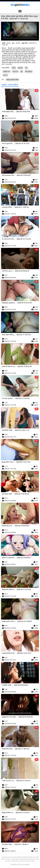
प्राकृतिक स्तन (7, 71)
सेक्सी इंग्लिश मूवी (15, 865)
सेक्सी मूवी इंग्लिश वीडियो (12, 80)
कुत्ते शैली (20, 68)
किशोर (14, 68)
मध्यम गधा (15, 71)
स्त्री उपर (5, 75)
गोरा (26, 68)
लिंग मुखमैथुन (29, 71)
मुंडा (22, 71)
